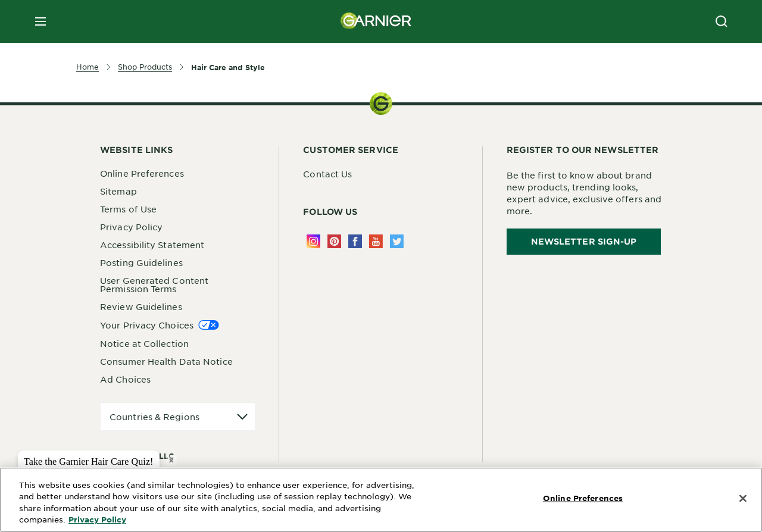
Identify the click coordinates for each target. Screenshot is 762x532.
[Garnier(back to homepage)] (376, 21)
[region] (381, 500)
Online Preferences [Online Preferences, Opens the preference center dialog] (583, 498)
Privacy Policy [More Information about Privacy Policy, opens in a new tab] (97, 520)
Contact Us (327, 174)
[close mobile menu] (40, 21)
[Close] (743, 499)
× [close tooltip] (171, 460)
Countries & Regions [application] (154, 417)
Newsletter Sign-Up (584, 241)
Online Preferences (142, 173)
